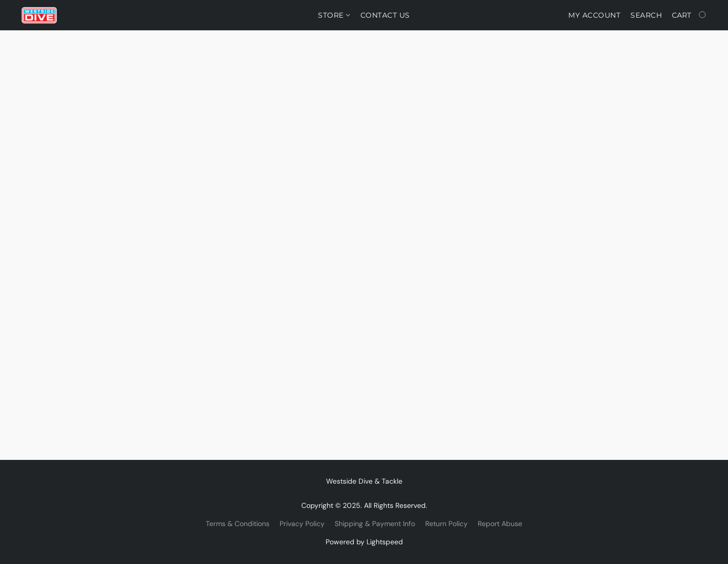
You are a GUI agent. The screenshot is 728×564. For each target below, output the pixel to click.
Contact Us (385, 15)
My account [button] (594, 15)
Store (334, 15)
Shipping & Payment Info (375, 524)
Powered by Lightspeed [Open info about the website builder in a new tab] (364, 542)
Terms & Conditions (238, 524)
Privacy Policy (302, 524)
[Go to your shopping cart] (690, 15)
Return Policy (446, 524)
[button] (39, 15)
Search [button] (646, 15)
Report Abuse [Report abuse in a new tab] (500, 524)
